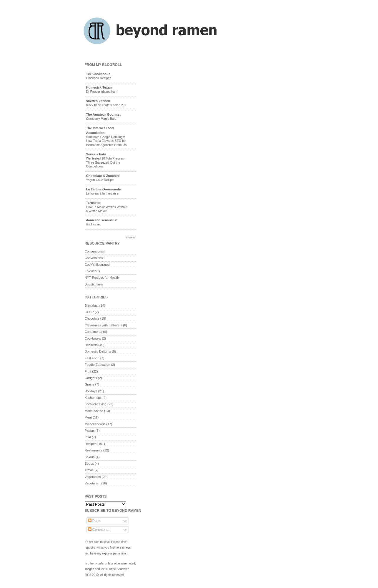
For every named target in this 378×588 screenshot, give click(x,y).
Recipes (91, 444)
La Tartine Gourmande (104, 189)
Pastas (90, 431)
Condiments (94, 332)
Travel (89, 470)
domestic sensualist (102, 220)
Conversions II (95, 258)
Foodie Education (98, 365)
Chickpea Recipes (99, 78)
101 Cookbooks (98, 74)
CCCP (89, 312)
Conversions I (95, 251)
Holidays (91, 391)
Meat (88, 417)
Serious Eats (96, 154)
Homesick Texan (99, 87)
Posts (95, 521)
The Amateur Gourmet (103, 114)
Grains (90, 384)
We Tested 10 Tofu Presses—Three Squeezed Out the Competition (107, 162)
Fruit (88, 371)
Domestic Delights (98, 351)
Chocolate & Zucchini (103, 176)
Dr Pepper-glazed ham (102, 92)
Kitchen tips (93, 398)
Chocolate (92, 318)
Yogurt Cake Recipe (100, 180)
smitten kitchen (98, 101)
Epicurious (92, 271)
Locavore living (96, 404)
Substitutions (94, 284)
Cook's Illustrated (97, 265)
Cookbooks (93, 338)
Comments (99, 530)
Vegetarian (93, 483)
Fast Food (92, 358)
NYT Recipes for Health (102, 278)
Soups (89, 464)
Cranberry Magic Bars (101, 119)
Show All (131, 237)
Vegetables (93, 477)
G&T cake (93, 224)
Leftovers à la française (102, 193)
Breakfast (92, 305)
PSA (88, 437)
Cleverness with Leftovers (104, 325)
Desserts (91, 345)
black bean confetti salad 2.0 (106, 105)
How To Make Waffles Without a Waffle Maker (107, 209)
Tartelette (93, 203)
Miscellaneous (95, 424)
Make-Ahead (94, 411)
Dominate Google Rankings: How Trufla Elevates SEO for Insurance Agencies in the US (107, 141)
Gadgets (91, 378)
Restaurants (94, 450)
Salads (90, 457)
